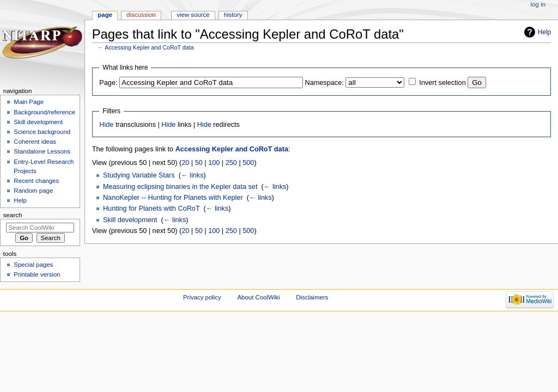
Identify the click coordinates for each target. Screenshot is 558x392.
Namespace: (325, 83)
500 (248, 163)
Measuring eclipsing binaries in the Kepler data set (180, 187)
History (233, 15)
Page (105, 15)
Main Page (29, 102)
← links (192, 175)
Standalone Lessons (42, 151)
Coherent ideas (35, 142)
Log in (538, 4)
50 (199, 163)
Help (545, 32)
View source (193, 15)
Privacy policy (202, 297)
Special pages (33, 265)
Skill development (130, 220)
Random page (33, 191)
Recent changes (36, 181)
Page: (108, 83)
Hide (106, 125)
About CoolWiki (258, 297)
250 (231, 163)
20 (185, 163)
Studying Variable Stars (139, 175)
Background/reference (44, 112)
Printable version (37, 274)
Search (13, 215)
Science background (42, 132)
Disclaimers (312, 297)
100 (214, 163)
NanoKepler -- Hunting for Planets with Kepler (173, 198)
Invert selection (442, 83)
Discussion (141, 15)
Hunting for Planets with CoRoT (151, 209)
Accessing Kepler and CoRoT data (149, 47)
